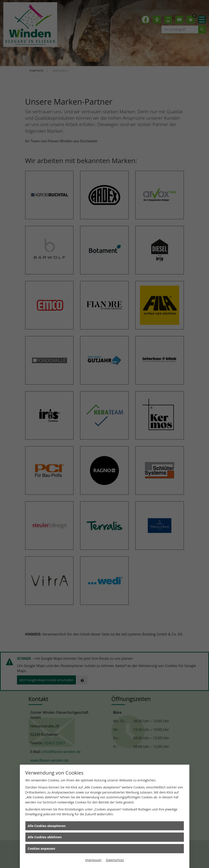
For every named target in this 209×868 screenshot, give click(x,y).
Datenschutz (115, 860)
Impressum (93, 860)
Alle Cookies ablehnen (45, 837)
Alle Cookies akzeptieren (47, 826)
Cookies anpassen (41, 848)
